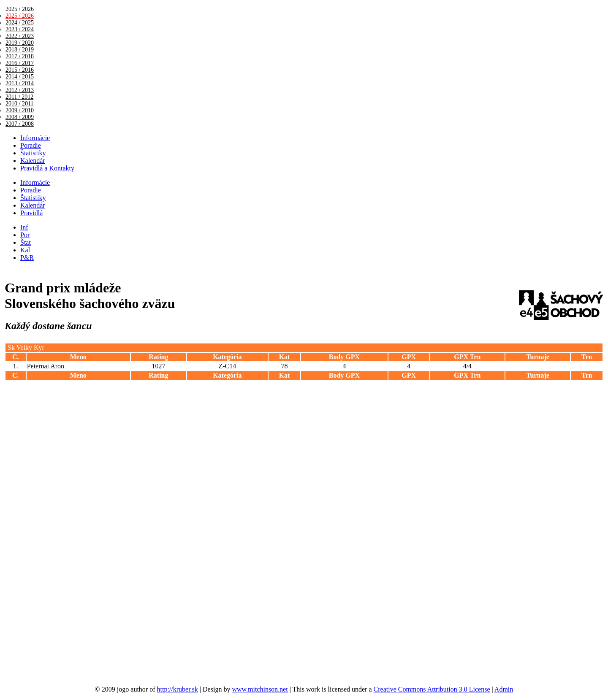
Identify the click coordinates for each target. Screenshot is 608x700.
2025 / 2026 (20, 16)
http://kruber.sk (178, 689)
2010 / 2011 (19, 104)
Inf (24, 227)
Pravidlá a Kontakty (47, 168)
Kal (25, 250)
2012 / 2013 (20, 90)
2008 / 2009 (20, 117)
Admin (504, 689)
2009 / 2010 (20, 110)
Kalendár (33, 161)
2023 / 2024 (20, 29)
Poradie (31, 145)
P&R (27, 258)
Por (25, 235)
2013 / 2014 (20, 83)
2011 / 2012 (19, 97)
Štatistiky (33, 153)
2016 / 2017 (20, 63)
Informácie (35, 138)
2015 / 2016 (20, 70)
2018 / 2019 (20, 50)
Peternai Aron (46, 366)
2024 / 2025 (20, 23)
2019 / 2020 (20, 43)
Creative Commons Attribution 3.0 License (432, 689)
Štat (26, 242)
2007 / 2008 (20, 124)
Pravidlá (31, 213)
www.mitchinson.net (260, 689)
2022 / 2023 (20, 36)
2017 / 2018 (20, 56)
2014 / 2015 (20, 77)
